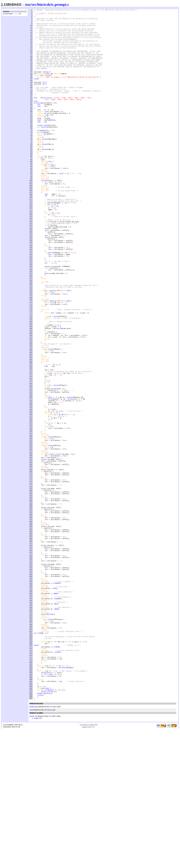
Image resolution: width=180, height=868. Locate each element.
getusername (58, 392)
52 (50, 854)
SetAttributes (43, 830)
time (46, 149)
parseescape (64, 799)
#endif (37, 93)
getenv (53, 347)
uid (62, 206)
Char (39, 126)
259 (40, 856)
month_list (45, 116)
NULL (53, 196)
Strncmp (51, 477)
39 (45, 848)
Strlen (71, 477)
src (34, 4)
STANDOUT (57, 698)
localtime (45, 151)
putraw (50, 828)
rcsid (48, 89)
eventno (49, 215)
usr (28, 4)
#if (35, 87)
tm (45, 138)
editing (45, 824)
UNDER (56, 711)
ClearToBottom (47, 735)
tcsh (47, 4)
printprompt (8, 14)
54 (51, 845)
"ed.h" (45, 99)
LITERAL (41, 758)
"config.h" (46, 85)
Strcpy (54, 318)
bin (40, 4)
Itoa (43, 215)
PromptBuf (41, 155)
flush (40, 832)
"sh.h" (45, 97)
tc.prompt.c (60, 4)
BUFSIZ (52, 142)
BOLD (55, 704)
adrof (50, 242)
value (44, 165)
